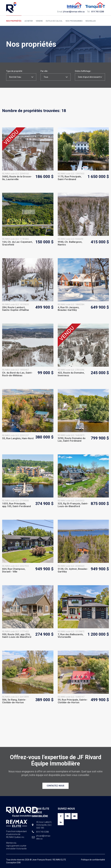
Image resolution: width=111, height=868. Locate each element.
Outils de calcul (53, 21)
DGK (19, 863)
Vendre (39, 21)
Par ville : (44, 71)
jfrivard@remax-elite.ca (74, 12)
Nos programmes (73, 21)
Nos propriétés (14, 21)
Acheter (28, 21)
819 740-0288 (98, 12)
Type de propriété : (15, 71)
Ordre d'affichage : (83, 71)
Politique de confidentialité (93, 860)
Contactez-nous (55, 786)
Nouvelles (89, 21)
